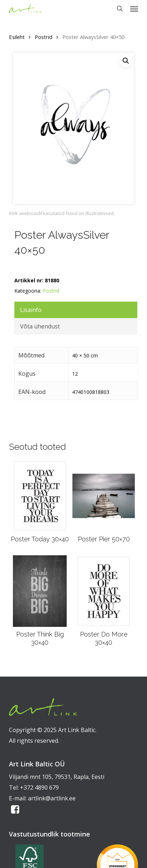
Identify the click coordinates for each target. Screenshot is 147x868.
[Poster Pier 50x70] (103, 496)
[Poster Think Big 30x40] (40, 591)
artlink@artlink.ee (52, 798)
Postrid (44, 37)
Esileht (17, 37)
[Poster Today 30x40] (40, 496)
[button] (134, 9)
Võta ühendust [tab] (40, 326)
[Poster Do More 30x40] (104, 591)
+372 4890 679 (39, 787)
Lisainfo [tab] (31, 310)
